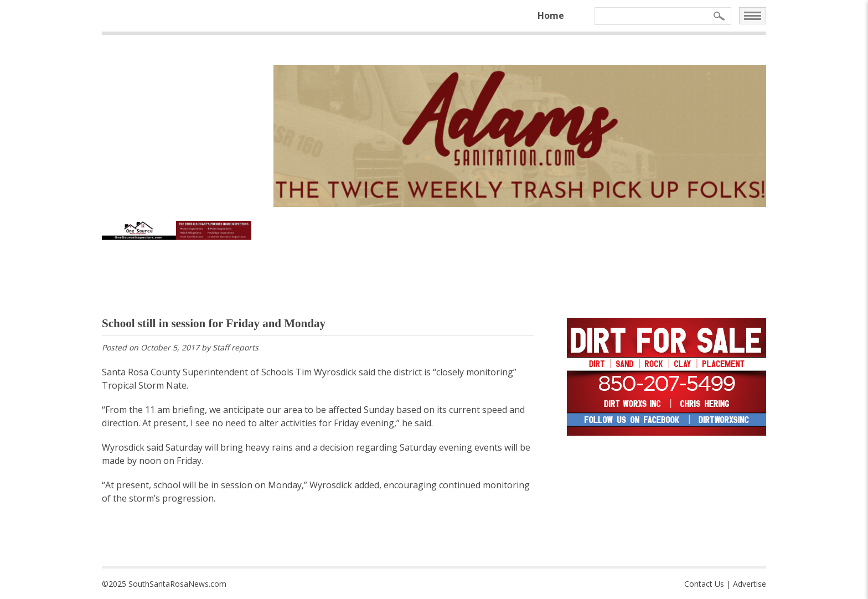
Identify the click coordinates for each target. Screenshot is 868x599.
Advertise (750, 584)
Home (551, 16)
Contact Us (704, 584)
